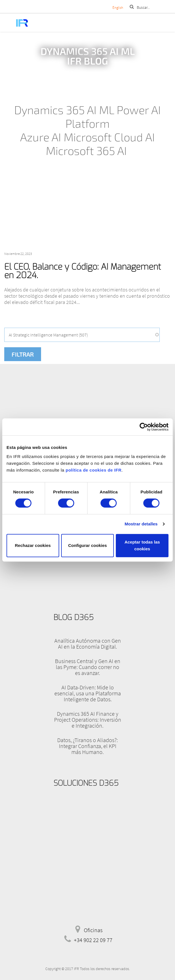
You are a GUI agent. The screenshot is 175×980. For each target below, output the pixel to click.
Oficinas (93, 930)
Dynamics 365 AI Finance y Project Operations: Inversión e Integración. (88, 720)
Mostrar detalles (141, 524)
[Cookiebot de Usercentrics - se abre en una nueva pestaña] (144, 427)
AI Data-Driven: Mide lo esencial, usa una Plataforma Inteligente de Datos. (88, 693)
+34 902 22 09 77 (93, 940)
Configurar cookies (88, 545)
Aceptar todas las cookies (142, 545)
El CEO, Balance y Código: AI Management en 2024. (83, 271)
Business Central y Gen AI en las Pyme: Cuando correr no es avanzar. (88, 667)
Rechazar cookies (33, 545)
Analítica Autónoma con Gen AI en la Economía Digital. (88, 644)
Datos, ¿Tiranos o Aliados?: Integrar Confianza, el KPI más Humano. (87, 746)
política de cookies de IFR (94, 470)
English (118, 8)
